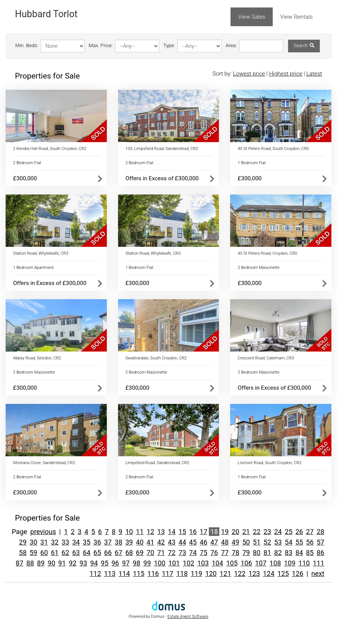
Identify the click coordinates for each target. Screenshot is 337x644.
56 (310, 542)
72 (171, 553)
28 (321, 532)
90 (51, 563)
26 (299, 532)
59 (33, 553)
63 (76, 553)
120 (211, 574)
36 (97, 542)
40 (140, 542)
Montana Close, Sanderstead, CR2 (44, 463)
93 (83, 563)
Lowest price (249, 74)
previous (43, 532)
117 (168, 574)
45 (193, 542)
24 (278, 532)
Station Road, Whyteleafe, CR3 (41, 253)
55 (299, 542)
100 (160, 563)
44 (182, 542)
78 (235, 553)
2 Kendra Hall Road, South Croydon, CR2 (50, 149)
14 (171, 532)
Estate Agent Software (188, 617)
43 (171, 542)
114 (124, 574)
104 (218, 563)
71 (161, 553)
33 (65, 542)
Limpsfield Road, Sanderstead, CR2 (157, 463)
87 (19, 563)
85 (310, 553)
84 (299, 553)
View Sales (252, 17)
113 (110, 574)
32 (55, 542)
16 (193, 532)
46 (204, 542)
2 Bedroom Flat (27, 163)
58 (23, 553)
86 (321, 553)
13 (161, 532)
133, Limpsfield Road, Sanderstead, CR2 (162, 149)
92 (72, 563)
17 (204, 532)
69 (140, 553)
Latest (314, 74)
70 (150, 553)
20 (235, 532)
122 (240, 574)
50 (246, 542)
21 (246, 532)
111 (319, 563)
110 (304, 563)
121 (225, 574)
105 (232, 563)
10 (129, 532)
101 (174, 563)
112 (95, 574)
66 (108, 553)
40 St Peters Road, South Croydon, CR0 (273, 149)
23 (267, 532)
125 (283, 574)
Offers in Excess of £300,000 (162, 178)
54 (288, 542)
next (318, 574)
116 (153, 574)
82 (278, 553)
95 (105, 563)
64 (87, 553)
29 (23, 542)
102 (188, 563)
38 (118, 542)
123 (254, 574)
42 (161, 542)
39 (129, 542)
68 (129, 553)
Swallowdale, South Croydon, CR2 (156, 358)
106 (246, 563)
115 (139, 574)
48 (225, 542)
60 (44, 553)
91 (62, 563)
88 (30, 563)
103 (203, 563)
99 (147, 563)
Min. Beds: (27, 45)
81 (267, 553)
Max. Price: (101, 45)
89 (41, 563)
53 (278, 542)
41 (150, 542)
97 (126, 563)
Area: (231, 45)
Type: (169, 45)
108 (275, 563)
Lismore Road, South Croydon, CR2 (270, 463)
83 (288, 553)
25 (288, 532)
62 (65, 553)
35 (87, 542)
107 (261, 563)
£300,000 (25, 178)
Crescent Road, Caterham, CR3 (266, 358)
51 (257, 542)
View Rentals (296, 17)
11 (140, 532)
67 (118, 553)
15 (182, 532)
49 (235, 542)
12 (150, 532)
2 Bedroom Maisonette (259, 268)
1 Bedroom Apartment (33, 268)
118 (182, 574)
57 (321, 542)
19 (225, 532)
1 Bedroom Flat (252, 163)
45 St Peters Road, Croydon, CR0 (267, 253)
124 (269, 574)
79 (246, 553)
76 (214, 553)
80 (257, 553)
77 (225, 553)
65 (97, 553)
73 (182, 553)
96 (115, 563)
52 (267, 542)
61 (55, 553)
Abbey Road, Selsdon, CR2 (37, 358)
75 (204, 553)
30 (33, 542)
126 (298, 574)
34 (76, 542)
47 (214, 542)
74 (193, 553)
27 (310, 532)
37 (108, 542)
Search (304, 46)
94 (94, 563)
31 (44, 542)
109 (290, 563)
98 (136, 563)
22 (257, 532)
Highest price (286, 74)
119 (196, 574)
